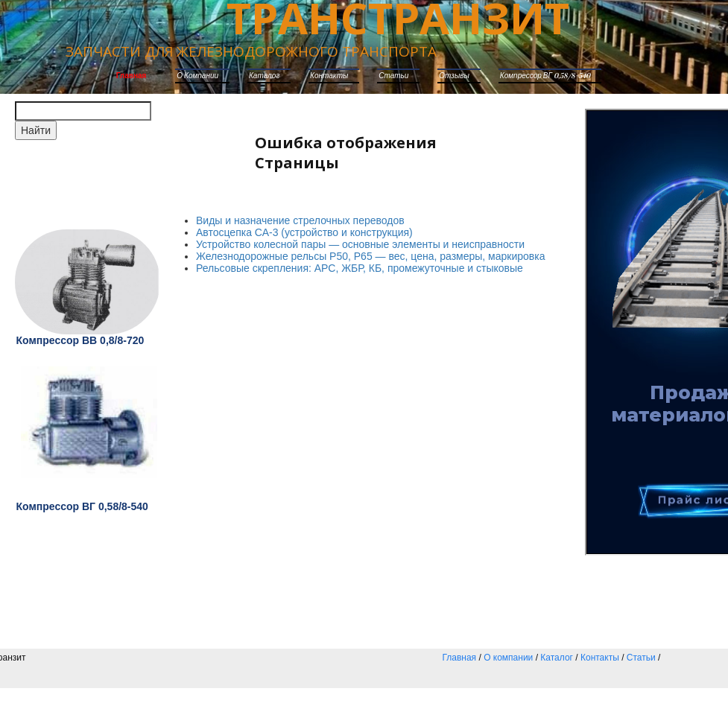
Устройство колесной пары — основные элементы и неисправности (360, 244)
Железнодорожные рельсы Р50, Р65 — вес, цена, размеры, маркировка (371, 256)
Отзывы (454, 76)
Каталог (557, 658)
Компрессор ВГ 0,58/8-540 (545, 76)
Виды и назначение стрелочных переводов (300, 220)
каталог (264, 76)
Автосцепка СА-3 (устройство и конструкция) (304, 232)
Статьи (393, 76)
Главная (132, 76)
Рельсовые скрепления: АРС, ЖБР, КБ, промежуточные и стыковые (360, 268)
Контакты (329, 76)
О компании (197, 76)
